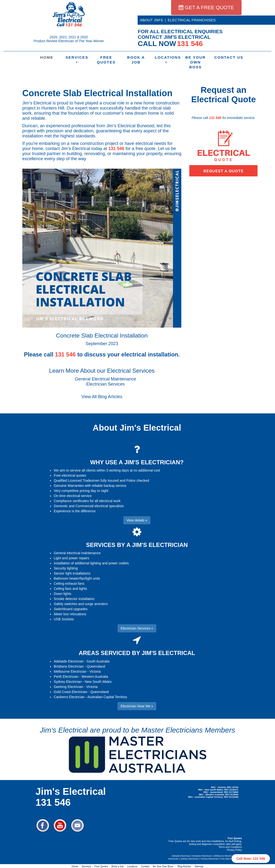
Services (77, 59)
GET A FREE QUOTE (206, 7)
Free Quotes (106, 60)
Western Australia (95, 677)
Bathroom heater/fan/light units (77, 578)
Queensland (96, 666)
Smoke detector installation (74, 599)
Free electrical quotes (70, 475)
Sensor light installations (72, 573)
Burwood (145, 126)
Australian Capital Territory (107, 697)
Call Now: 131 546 (251, 859)
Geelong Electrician (68, 687)
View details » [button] (137, 520)
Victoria (95, 671)
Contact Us (226, 57)
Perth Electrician (66, 677)
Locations (167, 59)
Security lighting (66, 568)
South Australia (98, 661)
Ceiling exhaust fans (69, 584)
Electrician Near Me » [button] (137, 706)
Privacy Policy (234, 850)
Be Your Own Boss (195, 62)
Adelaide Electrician (69, 661)
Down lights (62, 594)
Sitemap (199, 866)
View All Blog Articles (102, 397)
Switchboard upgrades (71, 609)
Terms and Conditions (230, 847)
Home (47, 57)
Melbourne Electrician (70, 671)
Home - (77, 866)
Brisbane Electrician (69, 666)
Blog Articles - (186, 866)
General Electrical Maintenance (105, 379)
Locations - (134, 866)
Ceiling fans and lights (70, 589)
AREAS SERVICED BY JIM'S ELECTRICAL (137, 653)
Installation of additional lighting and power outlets (91, 563)
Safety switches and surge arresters (81, 604)
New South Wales (98, 682)
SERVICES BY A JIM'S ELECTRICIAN (137, 545)
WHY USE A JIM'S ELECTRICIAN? (137, 462)
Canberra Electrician (69, 697)
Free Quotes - (103, 866)
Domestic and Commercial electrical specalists (89, 506)
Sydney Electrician (68, 682)
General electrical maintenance (77, 553)
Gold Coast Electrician (71, 692)
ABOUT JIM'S (152, 20)
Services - (88, 866)
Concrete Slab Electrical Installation (97, 93)
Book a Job (136, 60)
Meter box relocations (70, 614)
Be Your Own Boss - (165, 866)
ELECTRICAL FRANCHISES (192, 20)
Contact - (147, 866)
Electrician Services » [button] (137, 628)
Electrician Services (105, 384)
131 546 (116, 149)
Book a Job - (119, 866)
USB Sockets (64, 619)
